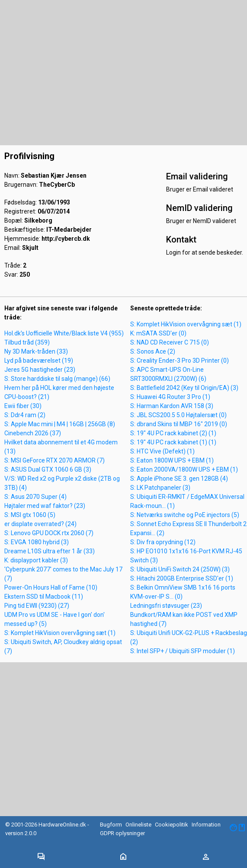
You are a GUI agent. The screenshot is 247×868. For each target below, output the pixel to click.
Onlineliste (138, 825)
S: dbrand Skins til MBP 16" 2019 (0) (179, 424)
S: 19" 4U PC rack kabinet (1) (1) (173, 442)
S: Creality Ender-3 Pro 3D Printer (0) (180, 361)
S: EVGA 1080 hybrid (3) (37, 542)
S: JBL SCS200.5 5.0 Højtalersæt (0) (178, 415)
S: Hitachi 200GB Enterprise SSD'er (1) (182, 578)
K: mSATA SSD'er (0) (158, 333)
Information (206, 825)
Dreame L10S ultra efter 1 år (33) (50, 551)
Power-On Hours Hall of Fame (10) (51, 587)
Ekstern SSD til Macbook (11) (44, 597)
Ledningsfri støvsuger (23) (166, 606)
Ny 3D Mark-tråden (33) (36, 351)
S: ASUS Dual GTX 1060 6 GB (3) (48, 469)
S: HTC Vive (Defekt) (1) (162, 451)
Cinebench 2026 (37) (33, 433)
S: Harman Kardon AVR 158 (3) (172, 406)
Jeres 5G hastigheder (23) (40, 370)
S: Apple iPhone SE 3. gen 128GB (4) (179, 479)
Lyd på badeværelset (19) (39, 361)
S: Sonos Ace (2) (153, 351)
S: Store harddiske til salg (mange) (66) (57, 379)
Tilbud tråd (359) (27, 342)
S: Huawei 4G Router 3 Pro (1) (170, 397)
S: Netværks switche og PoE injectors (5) (185, 515)
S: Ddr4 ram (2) (25, 415)
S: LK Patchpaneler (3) (160, 488)
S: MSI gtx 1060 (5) (30, 515)
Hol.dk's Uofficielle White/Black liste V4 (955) (64, 333)
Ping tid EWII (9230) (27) (37, 606)
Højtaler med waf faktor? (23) (45, 506)
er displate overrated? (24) (40, 524)
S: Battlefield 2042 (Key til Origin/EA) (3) (184, 388)
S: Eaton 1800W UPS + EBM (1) (172, 460)
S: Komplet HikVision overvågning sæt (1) (60, 633)
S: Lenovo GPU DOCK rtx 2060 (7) (49, 533)
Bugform (111, 825)
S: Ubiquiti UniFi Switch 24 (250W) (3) (180, 569)
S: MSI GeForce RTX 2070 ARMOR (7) (55, 460)
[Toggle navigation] (41, 857)
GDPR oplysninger (122, 833)
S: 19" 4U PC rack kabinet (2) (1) (173, 433)
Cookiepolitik (172, 825)
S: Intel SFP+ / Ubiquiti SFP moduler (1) (183, 651)
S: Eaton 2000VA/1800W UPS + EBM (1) (184, 469)
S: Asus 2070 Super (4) (35, 497)
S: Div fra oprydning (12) (163, 542)
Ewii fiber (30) (23, 406)
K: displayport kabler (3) (36, 560)
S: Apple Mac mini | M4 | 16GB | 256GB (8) (60, 424)
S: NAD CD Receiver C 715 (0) (170, 342)
